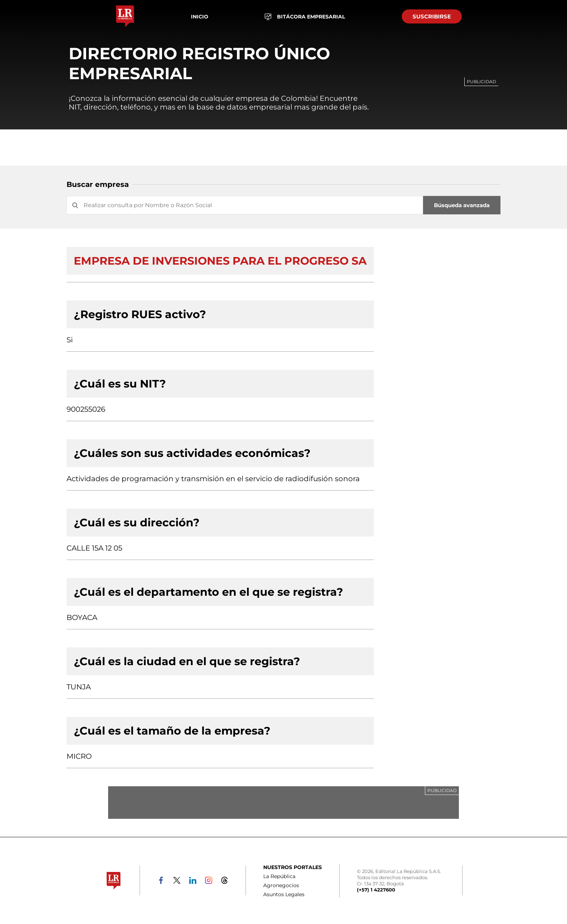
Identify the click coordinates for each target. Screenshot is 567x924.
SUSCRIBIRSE (432, 16)
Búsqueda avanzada (462, 205)
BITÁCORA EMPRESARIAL (305, 16)
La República (279, 876)
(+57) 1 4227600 (376, 890)
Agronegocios (281, 885)
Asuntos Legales (284, 894)
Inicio (200, 17)
